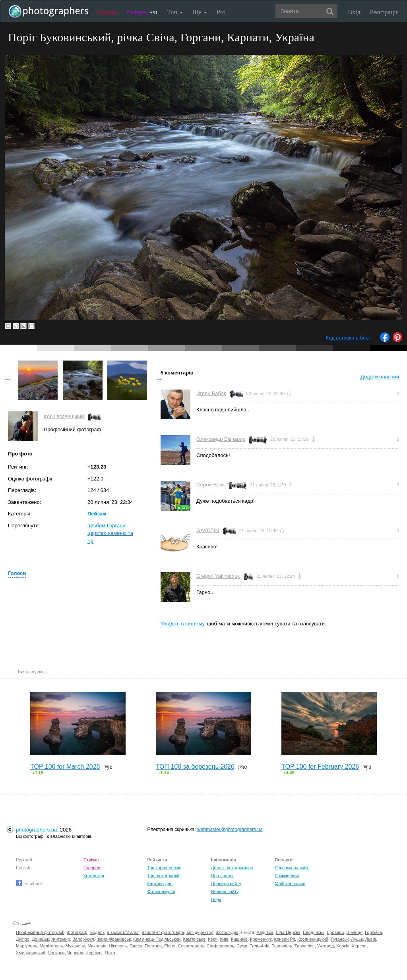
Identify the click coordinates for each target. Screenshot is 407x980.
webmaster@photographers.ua (230, 830)
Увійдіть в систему (182, 624)
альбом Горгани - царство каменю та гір (110, 533)
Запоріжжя (83, 939)
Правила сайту (226, 884)
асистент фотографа (163, 932)
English (23, 868)
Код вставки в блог (348, 338)
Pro (221, 12)
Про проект (222, 876)
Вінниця (355, 932)
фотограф (77, 932)
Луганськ (340, 939)
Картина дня (160, 884)
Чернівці (94, 953)
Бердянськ (314, 932)
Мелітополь (51, 946)
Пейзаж (97, 514)
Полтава (153, 946)
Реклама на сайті (292, 868)
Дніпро (23, 939)
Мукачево (75, 946)
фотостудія (227, 932)
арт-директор (200, 932)
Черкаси (56, 953)
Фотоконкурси (161, 891)
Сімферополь (220, 946)
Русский (24, 860)
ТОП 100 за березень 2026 (195, 767)
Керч (213, 939)
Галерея (142, 12)
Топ (175, 12)
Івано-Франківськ (114, 939)
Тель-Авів (259, 946)
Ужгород (326, 946)
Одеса (136, 946)
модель (97, 932)
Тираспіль (305, 946)
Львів (371, 939)
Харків (343, 946)
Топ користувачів (164, 868)
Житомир (61, 939)
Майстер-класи (290, 884)
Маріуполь (26, 946)
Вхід (354, 12)
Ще (200, 12)
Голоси (17, 573)
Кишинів (239, 939)
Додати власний (380, 377)
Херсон (359, 946)
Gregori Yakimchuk (218, 576)
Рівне (170, 946)
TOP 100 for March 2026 (65, 767)
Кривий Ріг (285, 939)
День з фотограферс (232, 868)
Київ (224, 939)
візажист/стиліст (123, 932)
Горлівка (373, 932)
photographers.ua (36, 830)
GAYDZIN (208, 530)
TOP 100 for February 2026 (320, 767)
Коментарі (94, 876)
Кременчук (261, 939)
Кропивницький (313, 939)
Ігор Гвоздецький (64, 416)
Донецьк (40, 939)
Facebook (29, 884)
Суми (242, 946)
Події (216, 899)
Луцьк (357, 939)
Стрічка (107, 12)
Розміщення (287, 876)
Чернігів (75, 953)
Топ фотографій (163, 876)
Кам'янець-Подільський (157, 939)
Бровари (335, 932)
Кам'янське (195, 939)
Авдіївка (265, 932)
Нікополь (118, 946)
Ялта (110, 953)
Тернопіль (282, 946)
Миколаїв (97, 946)
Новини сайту (225, 891)
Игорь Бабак (211, 393)
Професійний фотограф (40, 932)
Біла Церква (288, 932)
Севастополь (191, 946)
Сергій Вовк (210, 485)
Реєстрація (384, 12)
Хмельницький (31, 953)
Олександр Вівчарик (221, 439)
